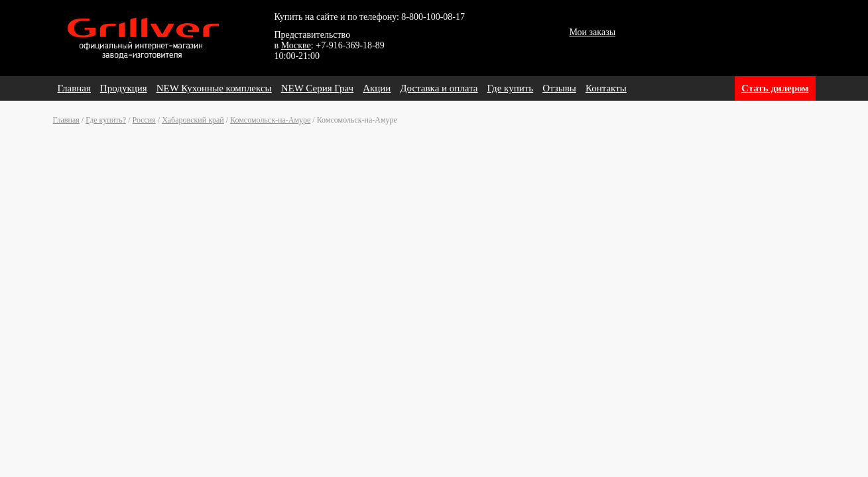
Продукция (124, 88)
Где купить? (106, 120)
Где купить (511, 88)
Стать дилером (775, 88)
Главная (74, 88)
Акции (377, 88)
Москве (296, 45)
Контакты (606, 88)
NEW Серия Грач (317, 88)
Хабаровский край (193, 120)
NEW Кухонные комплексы (214, 88)
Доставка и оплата (439, 88)
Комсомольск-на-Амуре (270, 120)
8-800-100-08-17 (433, 17)
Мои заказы (593, 32)
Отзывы (559, 88)
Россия (144, 120)
